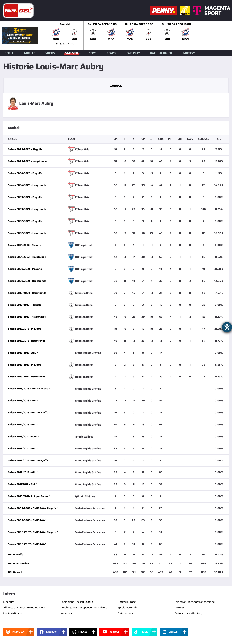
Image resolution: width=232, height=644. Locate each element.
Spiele (9, 53)
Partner (179, 608)
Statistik (72, 53)
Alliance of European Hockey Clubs (24, 608)
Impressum (67, 613)
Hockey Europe (127, 602)
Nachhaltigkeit (161, 53)
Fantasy (189, 53)
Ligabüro (9, 602)
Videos (50, 53)
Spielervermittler (128, 608)
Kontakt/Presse (13, 613)
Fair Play (133, 53)
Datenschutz (125, 613)
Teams (112, 53)
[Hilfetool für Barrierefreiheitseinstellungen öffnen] (227, 327)
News (93, 53)
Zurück (116, 86)
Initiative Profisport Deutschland (195, 602)
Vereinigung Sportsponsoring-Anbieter (84, 608)
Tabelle (29, 53)
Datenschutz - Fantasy (189, 613)
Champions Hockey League (77, 602)
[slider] (139, 36)
